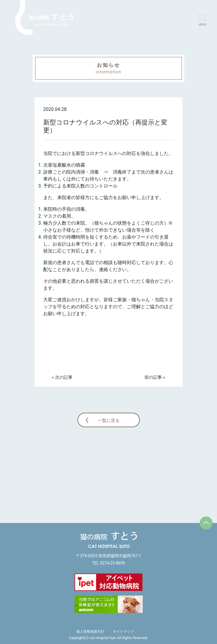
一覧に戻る (109, 421)
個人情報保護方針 (90, 632)
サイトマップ (123, 632)
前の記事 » (155, 377)
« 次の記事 (62, 377)
